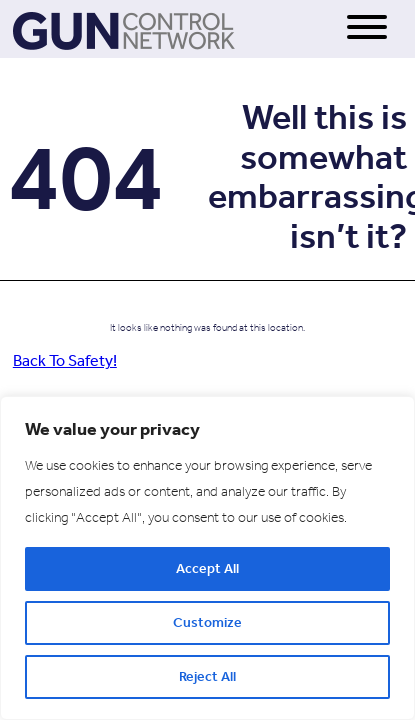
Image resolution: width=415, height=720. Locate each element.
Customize (207, 622)
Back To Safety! (65, 360)
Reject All (207, 676)
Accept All (207, 568)
